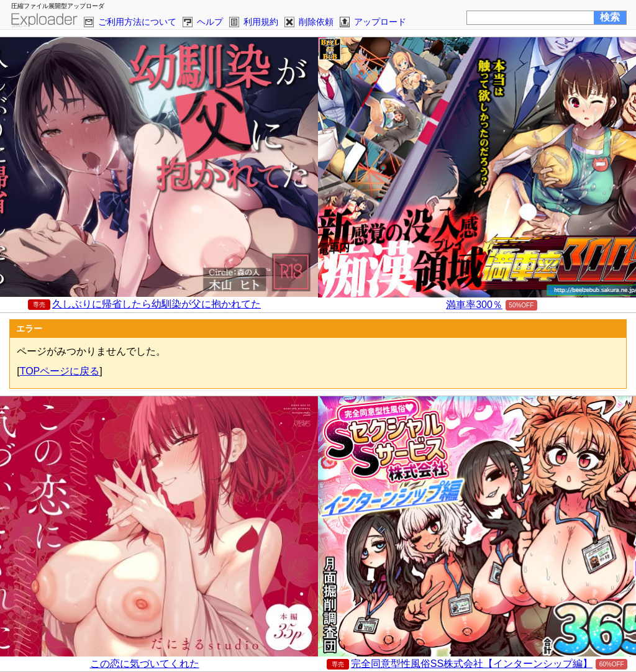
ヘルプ (210, 22)
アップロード (380, 22)
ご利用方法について (137, 22)
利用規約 (261, 22)
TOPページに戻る (60, 371)
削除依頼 (316, 22)
